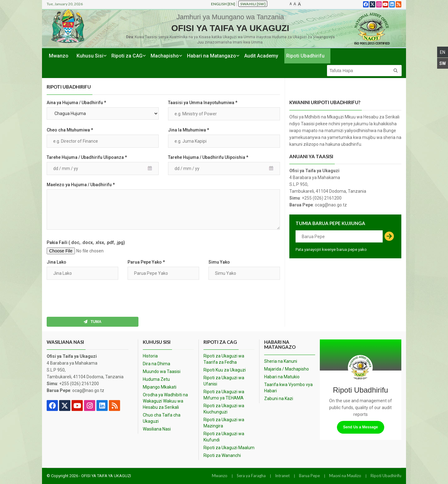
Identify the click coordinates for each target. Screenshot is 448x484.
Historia (150, 356)
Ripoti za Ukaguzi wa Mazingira (224, 423)
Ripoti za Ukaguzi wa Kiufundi (224, 437)
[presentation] (94, 298)
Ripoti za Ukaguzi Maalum (229, 448)
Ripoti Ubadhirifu (305, 56)
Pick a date (151, 168)
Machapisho (165, 56)
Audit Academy (261, 56)
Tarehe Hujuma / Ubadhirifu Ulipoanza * (87, 157)
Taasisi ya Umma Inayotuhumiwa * (203, 103)
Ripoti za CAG (127, 56)
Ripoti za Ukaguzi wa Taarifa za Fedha (224, 359)
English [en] (223, 4)
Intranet (282, 476)
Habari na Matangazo (212, 56)
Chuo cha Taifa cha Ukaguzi (162, 418)
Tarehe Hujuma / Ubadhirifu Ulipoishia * (208, 157)
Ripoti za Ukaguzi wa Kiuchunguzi (224, 409)
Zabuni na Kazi (279, 399)
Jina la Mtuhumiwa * (189, 130)
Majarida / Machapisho (287, 369)
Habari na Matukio (282, 377)
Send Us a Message (361, 427)
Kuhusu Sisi (90, 56)
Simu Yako (219, 262)
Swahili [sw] (253, 4)
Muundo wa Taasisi (162, 371)
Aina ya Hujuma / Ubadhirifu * (76, 103)
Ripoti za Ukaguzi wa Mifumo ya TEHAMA (224, 395)
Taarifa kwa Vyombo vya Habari (288, 388)
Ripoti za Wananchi (222, 455)
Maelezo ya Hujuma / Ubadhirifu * (81, 185)
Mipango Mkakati (160, 387)
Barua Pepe (309, 476)
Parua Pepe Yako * (146, 262)
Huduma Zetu (156, 379)
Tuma (93, 322)
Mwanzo (59, 56)
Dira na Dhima (156, 364)
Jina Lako (56, 262)
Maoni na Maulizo (345, 476)
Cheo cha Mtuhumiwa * (70, 130)
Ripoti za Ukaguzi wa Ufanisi (224, 381)
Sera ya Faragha (251, 476)
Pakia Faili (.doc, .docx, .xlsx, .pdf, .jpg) (86, 242)
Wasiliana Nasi (157, 429)
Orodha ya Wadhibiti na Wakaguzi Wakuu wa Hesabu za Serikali (165, 401)
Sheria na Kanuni (281, 361)
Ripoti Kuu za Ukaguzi (225, 370)
